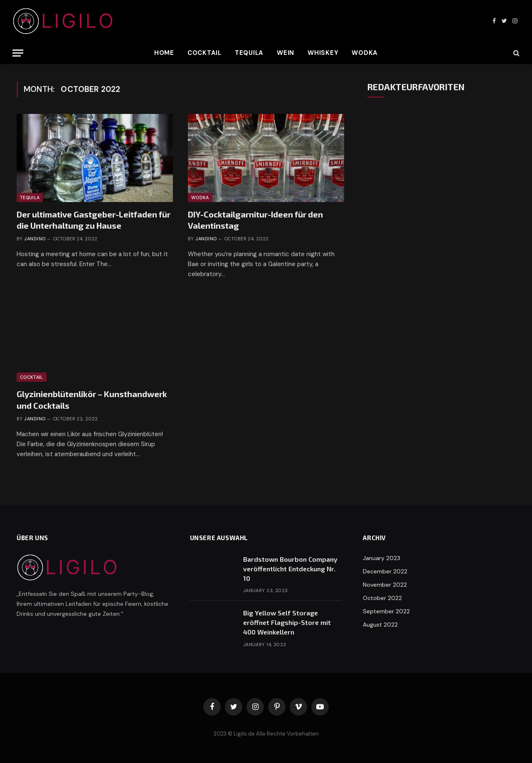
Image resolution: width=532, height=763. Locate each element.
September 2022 (386, 611)
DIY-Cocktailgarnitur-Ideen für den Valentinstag (255, 220)
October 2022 (382, 598)
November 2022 (385, 585)
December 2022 (385, 571)
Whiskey (323, 53)
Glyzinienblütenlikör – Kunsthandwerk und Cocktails (92, 399)
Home (164, 53)
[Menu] (18, 53)
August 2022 (380, 625)
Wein (286, 53)
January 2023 (382, 558)
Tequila (249, 53)
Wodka (365, 53)
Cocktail (204, 53)
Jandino (35, 239)
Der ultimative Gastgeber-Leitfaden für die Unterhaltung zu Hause (94, 220)
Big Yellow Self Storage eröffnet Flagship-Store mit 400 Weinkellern (287, 622)
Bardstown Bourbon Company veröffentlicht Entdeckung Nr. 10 (290, 569)
